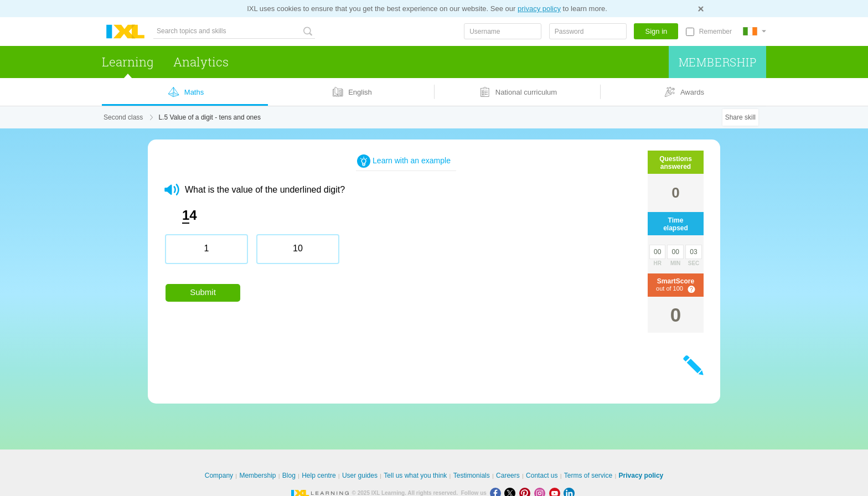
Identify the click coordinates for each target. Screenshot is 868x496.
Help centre (319, 476)
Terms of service (588, 476)
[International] (755, 31)
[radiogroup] (375, 253)
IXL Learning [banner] (125, 32)
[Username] (503, 31)
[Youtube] (557, 493)
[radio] (206, 249)
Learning (128, 62)
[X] (512, 493)
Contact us (542, 476)
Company (219, 476)
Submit (203, 292)
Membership (718, 62)
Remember (715, 32)
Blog (289, 476)
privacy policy (539, 9)
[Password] (588, 31)
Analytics (201, 62)
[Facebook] (497, 493)
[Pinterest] (527, 493)
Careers (508, 476)
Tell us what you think (415, 476)
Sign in (657, 31)
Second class (123, 117)
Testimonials (472, 476)
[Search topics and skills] (234, 31)
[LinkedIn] (570, 493)
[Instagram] (542, 493)
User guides (360, 476)
